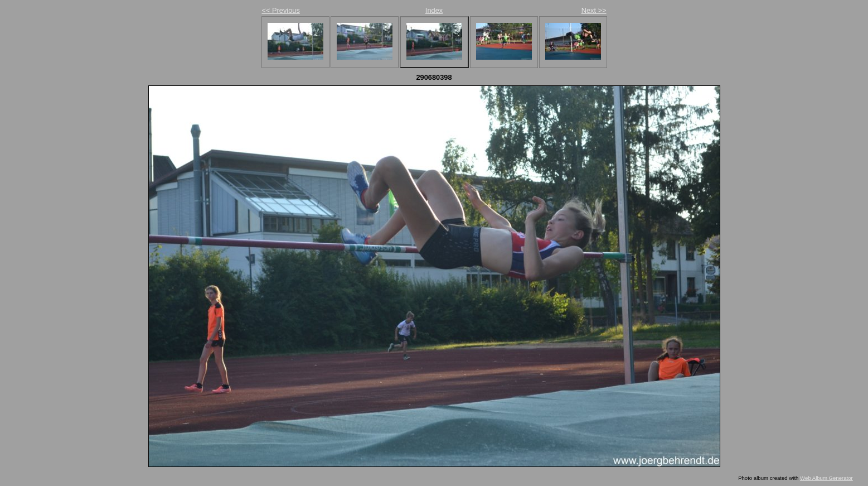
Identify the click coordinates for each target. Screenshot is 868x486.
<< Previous (281, 10)
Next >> (594, 10)
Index (434, 10)
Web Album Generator (826, 478)
